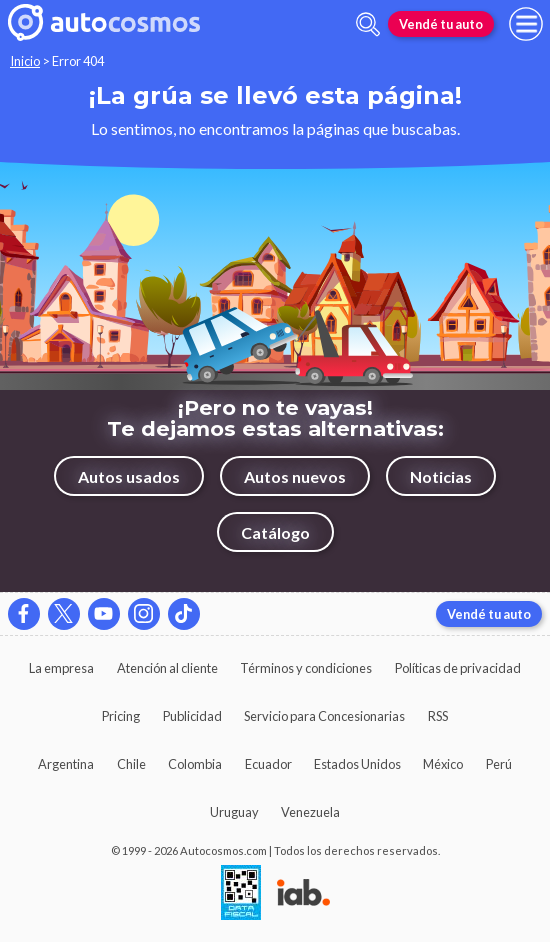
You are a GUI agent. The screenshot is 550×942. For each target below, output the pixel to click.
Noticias (441, 476)
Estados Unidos (357, 764)
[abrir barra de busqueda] (368, 24)
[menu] (526, 24)
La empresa (61, 668)
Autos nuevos (295, 476)
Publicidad (192, 716)
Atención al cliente (167, 668)
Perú (499, 764)
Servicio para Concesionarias (324, 716)
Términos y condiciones (306, 668)
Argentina (66, 764)
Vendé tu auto (441, 24)
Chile (131, 764)
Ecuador (268, 764)
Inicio (25, 61)
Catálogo (275, 532)
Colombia (195, 764)
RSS (438, 716)
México (443, 764)
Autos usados (129, 476)
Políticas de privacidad (458, 668)
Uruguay (234, 812)
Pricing (121, 716)
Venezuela (310, 812)
